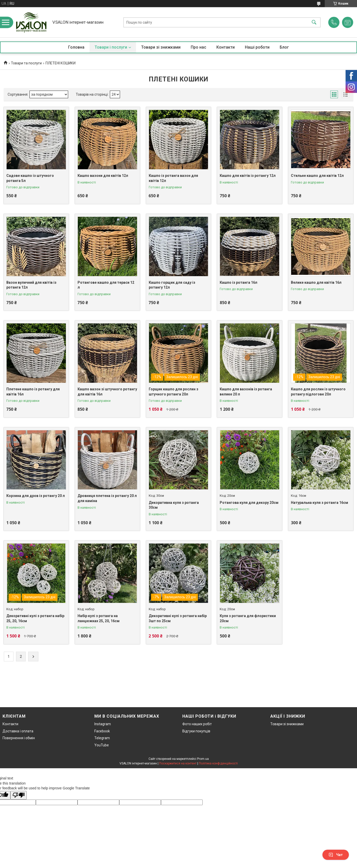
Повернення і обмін (19, 738)
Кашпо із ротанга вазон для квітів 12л (173, 178)
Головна (76, 47)
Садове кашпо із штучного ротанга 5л (30, 178)
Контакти (226, 47)
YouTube (102, 745)
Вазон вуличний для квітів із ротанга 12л (31, 285)
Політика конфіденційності (218, 763)
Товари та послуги (26, 63)
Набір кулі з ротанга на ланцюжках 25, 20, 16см (99, 618)
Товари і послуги (111, 47)
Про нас (198, 47)
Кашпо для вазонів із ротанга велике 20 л (246, 392)
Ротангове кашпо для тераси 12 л (106, 285)
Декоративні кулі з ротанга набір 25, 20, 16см (35, 618)
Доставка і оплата (18, 731)
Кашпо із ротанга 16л (239, 282)
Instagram (103, 724)
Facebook (102, 731)
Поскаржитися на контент (178, 763)
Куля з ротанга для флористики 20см (248, 618)
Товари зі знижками (161, 47)
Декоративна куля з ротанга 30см (174, 505)
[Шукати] (314, 22)
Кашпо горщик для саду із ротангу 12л (172, 285)
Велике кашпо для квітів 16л (316, 282)
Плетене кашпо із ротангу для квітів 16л (33, 392)
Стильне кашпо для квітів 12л (317, 176)
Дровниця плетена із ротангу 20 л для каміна (107, 498)
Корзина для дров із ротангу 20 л (36, 496)
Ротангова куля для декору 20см (249, 503)
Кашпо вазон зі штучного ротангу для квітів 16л (107, 392)
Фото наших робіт (197, 724)
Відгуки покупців (196, 731)
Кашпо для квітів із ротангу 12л (248, 176)
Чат (336, 855)
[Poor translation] (19, 795)
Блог (284, 47)
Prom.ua (203, 759)
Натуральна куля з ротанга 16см (319, 503)
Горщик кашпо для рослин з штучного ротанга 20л (174, 392)
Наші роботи (257, 47)
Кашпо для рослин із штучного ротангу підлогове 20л (318, 392)
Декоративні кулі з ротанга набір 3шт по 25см (178, 618)
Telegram (102, 738)
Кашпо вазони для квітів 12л (103, 176)
